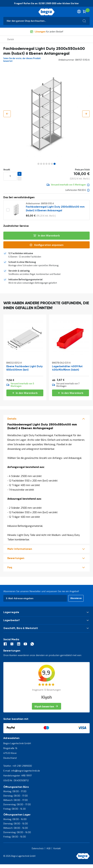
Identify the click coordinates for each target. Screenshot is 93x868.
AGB (49, 849)
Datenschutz (38, 849)
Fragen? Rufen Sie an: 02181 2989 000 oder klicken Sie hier (46, 3)
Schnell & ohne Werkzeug (22, 262)
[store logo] (47, 12)
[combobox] (46, 21)
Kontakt (57, 849)
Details (12, 419)
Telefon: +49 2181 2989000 (18, 766)
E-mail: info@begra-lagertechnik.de (22, 771)
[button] (7, 114)
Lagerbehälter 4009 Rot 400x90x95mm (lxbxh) (67, 368)
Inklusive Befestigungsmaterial (26, 280)
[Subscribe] (76, 598)
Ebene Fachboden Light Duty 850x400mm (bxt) (25, 368)
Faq (10, 568)
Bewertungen (16, 558)
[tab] (46, 255)
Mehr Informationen (20, 549)
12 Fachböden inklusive (21, 253)
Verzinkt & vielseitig (19, 271)
